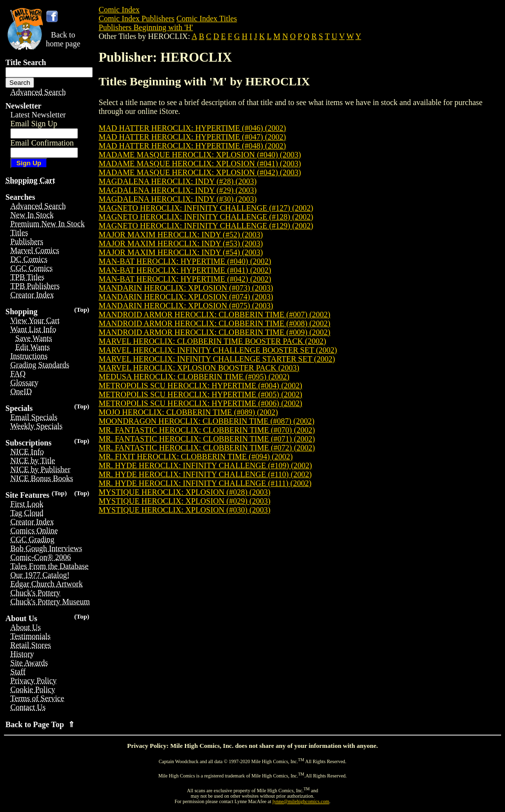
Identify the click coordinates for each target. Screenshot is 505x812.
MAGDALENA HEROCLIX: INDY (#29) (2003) (178, 190)
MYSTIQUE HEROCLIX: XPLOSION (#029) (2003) (184, 501)
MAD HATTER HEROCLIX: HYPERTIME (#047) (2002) (192, 137)
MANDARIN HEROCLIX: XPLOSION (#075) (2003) (186, 306)
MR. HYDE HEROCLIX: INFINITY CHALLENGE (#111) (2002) (205, 483)
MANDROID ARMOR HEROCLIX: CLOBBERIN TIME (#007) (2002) (215, 314)
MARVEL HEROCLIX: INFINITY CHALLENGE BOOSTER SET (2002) (218, 350)
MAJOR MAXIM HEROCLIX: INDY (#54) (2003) (181, 252)
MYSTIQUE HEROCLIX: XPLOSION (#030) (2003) (184, 510)
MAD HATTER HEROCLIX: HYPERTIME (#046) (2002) (192, 128)
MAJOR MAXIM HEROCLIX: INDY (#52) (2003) (181, 235)
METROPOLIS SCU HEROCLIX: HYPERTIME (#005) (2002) (200, 394)
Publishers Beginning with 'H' (146, 27)
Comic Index (119, 10)
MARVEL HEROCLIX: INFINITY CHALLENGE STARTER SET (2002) (217, 359)
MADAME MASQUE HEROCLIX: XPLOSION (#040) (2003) (200, 155)
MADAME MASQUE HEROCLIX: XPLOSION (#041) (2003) (200, 164)
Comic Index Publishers (137, 18)
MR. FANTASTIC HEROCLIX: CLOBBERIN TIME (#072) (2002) (207, 448)
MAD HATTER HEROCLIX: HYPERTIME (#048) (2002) (192, 146)
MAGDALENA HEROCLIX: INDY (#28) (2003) (178, 181)
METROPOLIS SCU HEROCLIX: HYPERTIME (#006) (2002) (200, 403)
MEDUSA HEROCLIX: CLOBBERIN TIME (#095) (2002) (194, 377)
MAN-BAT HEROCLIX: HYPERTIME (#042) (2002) (185, 279)
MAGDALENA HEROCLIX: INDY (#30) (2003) (178, 199)
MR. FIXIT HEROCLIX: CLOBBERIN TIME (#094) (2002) (196, 457)
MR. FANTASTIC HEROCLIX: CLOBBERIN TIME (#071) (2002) (207, 439)
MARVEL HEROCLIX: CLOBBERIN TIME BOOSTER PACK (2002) (212, 341)
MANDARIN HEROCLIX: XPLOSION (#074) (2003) (186, 297)
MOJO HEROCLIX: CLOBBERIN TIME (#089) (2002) (188, 412)
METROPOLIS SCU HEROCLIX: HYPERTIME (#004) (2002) (200, 386)
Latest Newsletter (38, 115)
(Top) (82, 310)
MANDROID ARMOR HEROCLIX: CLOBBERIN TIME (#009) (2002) (215, 332)
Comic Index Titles (207, 18)
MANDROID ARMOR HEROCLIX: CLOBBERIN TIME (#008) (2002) (215, 323)
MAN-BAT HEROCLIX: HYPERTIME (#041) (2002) (185, 270)
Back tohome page (63, 39)
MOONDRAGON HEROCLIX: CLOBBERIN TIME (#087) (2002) (206, 421)
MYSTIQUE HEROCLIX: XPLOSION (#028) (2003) (184, 492)
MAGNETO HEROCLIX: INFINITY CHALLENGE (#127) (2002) (206, 208)
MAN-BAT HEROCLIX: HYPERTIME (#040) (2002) (185, 261)
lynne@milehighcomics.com (301, 801)
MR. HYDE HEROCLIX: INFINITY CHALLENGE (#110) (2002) (205, 474)
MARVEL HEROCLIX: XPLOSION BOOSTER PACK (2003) (199, 368)
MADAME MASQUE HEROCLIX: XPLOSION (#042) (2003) (200, 172)
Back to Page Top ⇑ (40, 724)
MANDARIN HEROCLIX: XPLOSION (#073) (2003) (186, 288)
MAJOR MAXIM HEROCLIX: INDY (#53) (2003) (181, 243)
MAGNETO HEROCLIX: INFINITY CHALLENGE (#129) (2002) (206, 226)
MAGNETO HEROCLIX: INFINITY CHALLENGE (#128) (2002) (206, 217)
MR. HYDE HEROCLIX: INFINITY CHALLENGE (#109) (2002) (205, 465)
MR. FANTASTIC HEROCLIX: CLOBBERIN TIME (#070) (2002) (207, 430)
